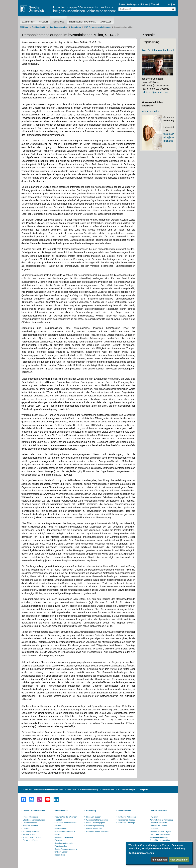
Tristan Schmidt (150, 111)
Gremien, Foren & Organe (160, 832)
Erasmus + (59, 840)
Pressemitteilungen (31, 817)
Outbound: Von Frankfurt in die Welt (66, 824)
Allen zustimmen (179, 860)
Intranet (145, 4)
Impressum (71, 790)
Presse (122, 4)
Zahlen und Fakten (30, 840)
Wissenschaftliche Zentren (97, 820)
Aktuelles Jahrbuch (31, 826)
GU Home (24, 27)
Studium (44, 22)
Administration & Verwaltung (161, 820)
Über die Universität (158, 811)
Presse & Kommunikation (34, 811)
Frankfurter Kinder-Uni (32, 837)
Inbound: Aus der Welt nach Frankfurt (66, 818)
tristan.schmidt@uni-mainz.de (169, 137)
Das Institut (28, 22)
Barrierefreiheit (108, 790)
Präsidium (154, 817)
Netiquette (144, 790)
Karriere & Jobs (29, 834)
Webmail (155, 4)
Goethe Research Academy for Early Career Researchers (66, 852)
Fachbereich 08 (39, 27)
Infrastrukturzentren (94, 829)
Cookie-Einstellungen (127, 790)
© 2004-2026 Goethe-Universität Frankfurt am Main (43, 790)
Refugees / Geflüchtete (64, 837)
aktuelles (106, 22)
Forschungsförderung (95, 826)
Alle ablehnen (159, 860)
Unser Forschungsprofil (96, 823)
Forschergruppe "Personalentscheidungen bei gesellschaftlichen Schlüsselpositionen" (84, 9)
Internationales (61, 811)
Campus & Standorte (158, 823)
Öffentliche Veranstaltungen (34, 820)
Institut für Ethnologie (127, 823)
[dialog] (159, 853)
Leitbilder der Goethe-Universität (159, 827)
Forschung (58, 22)
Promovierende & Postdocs (97, 832)
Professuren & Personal (82, 22)
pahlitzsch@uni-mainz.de (155, 92)
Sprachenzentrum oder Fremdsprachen (64, 845)
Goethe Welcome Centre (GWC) (65, 833)
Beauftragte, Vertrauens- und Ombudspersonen (160, 836)
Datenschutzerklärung (89, 790)
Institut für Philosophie (127, 817)
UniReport (27, 829)
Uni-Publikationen (30, 823)
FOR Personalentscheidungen (97, 27)
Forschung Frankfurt (31, 832)
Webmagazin (133, 4)
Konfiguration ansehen (141, 853)
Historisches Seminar (58, 27)
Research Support (94, 817)
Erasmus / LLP (61, 829)
